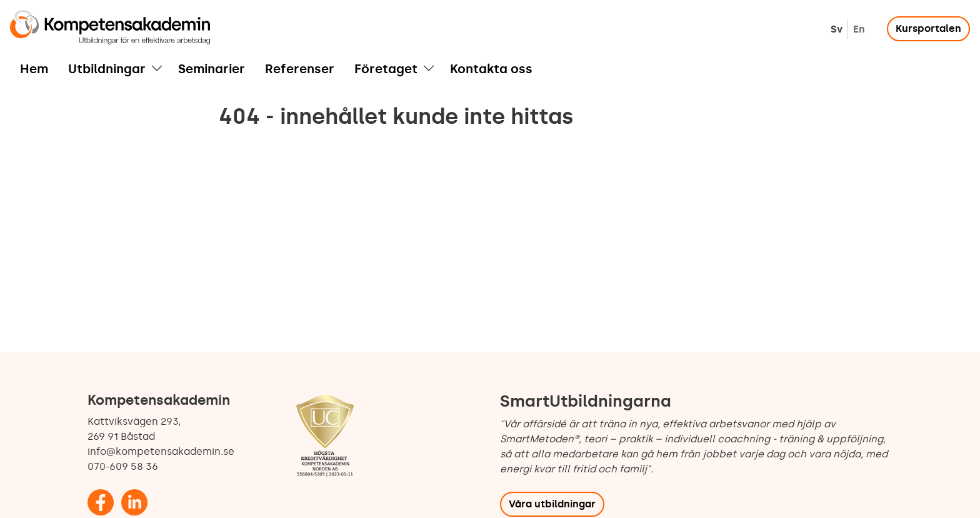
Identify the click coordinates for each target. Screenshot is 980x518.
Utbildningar (107, 69)
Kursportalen (928, 28)
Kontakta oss (491, 69)
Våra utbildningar (552, 504)
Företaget (386, 69)
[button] (157, 69)
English (859, 29)
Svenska (837, 29)
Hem (34, 69)
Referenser (300, 69)
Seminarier (212, 69)
